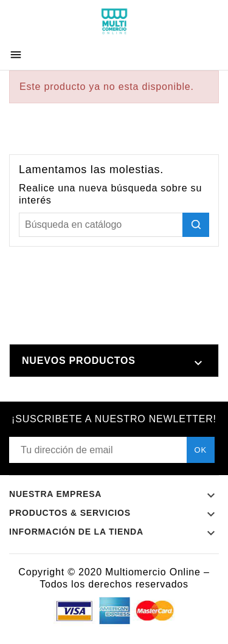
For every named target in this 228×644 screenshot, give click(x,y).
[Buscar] (114, 225)
